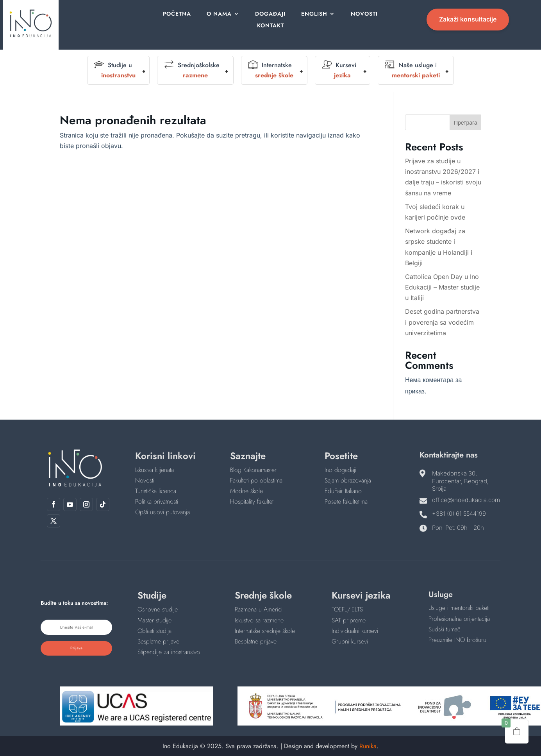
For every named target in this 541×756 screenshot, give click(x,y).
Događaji (270, 14)
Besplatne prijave (158, 641)
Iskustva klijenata (154, 470)
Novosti (362, 14)
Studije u (115, 70)
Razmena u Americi (259, 609)
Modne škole (246, 491)
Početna (181, 14)
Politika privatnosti (157, 501)
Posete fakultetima (346, 501)
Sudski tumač (445, 629)
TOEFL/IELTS (347, 609)
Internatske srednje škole (265, 631)
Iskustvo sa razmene (259, 620)
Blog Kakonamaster (253, 470)
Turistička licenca (156, 491)
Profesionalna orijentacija (459, 619)
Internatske (271, 70)
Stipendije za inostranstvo (169, 652)
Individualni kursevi (355, 631)
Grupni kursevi (350, 641)
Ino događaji (340, 470)
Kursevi (339, 70)
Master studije (154, 620)
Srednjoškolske (192, 70)
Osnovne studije (158, 609)
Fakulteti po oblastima (256, 480)
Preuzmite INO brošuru (457, 640)
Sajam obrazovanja (348, 480)
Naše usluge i (412, 70)
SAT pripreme (349, 620)
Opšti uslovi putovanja (162, 512)
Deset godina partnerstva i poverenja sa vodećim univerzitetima (442, 322)
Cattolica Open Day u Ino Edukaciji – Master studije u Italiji (442, 287)
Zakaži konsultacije (468, 19)
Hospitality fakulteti (252, 501)
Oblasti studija (154, 631)
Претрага (466, 122)
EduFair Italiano (343, 491)
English (313, 14)
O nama (221, 14)
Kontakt (270, 26)
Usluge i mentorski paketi (459, 608)
